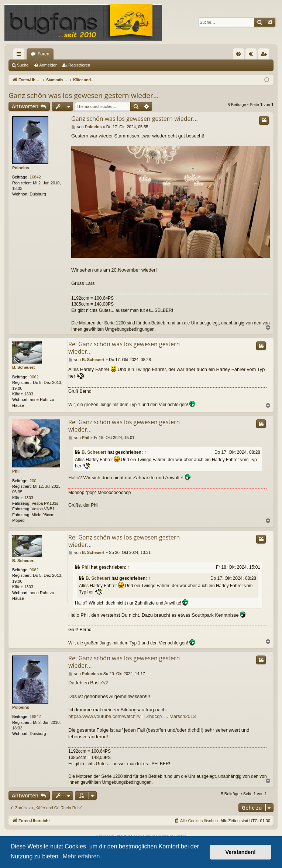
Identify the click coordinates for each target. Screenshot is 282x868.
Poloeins (21, 168)
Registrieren (79, 65)
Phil (16, 471)
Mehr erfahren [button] (81, 856)
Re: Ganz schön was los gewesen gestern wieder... (124, 348)
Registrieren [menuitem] (265, 55)
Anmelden (48, 65)
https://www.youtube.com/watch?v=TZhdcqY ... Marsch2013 (132, 716)
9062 (34, 377)
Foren (43, 54)
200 (33, 481)
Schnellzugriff (20, 55)
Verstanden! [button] (241, 852)
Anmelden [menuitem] (253, 55)
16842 (35, 177)
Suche (23, 65)
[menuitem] (238, 54)
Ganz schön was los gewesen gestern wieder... (84, 95)
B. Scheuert (23, 367)
